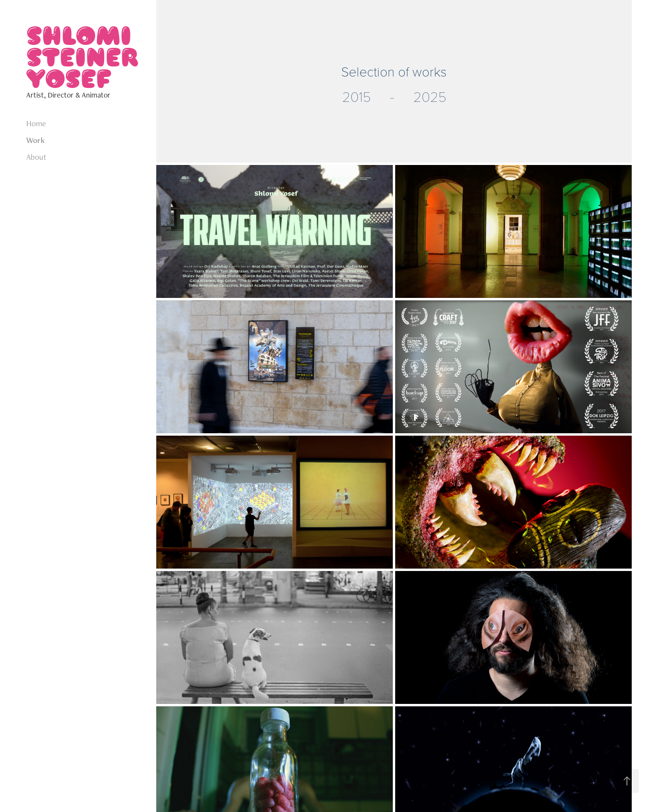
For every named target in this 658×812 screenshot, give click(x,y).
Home (36, 123)
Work (36, 140)
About (36, 157)
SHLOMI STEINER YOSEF (84, 56)
